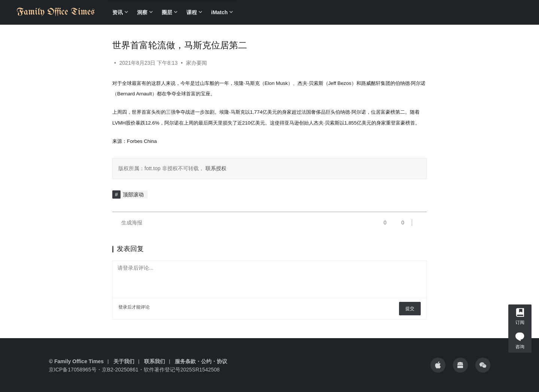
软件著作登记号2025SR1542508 (182, 370)
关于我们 (124, 361)
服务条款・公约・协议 (201, 361)
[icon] (438, 365)
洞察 (142, 12)
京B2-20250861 (120, 370)
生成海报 (127, 223)
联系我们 (155, 361)
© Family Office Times (76, 361)
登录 (123, 307)
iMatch (219, 12)
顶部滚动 (133, 195)
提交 (410, 309)
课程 (192, 12)
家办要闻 (197, 63)
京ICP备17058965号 (73, 370)
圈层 (167, 12)
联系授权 (215, 168)
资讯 (118, 12)
